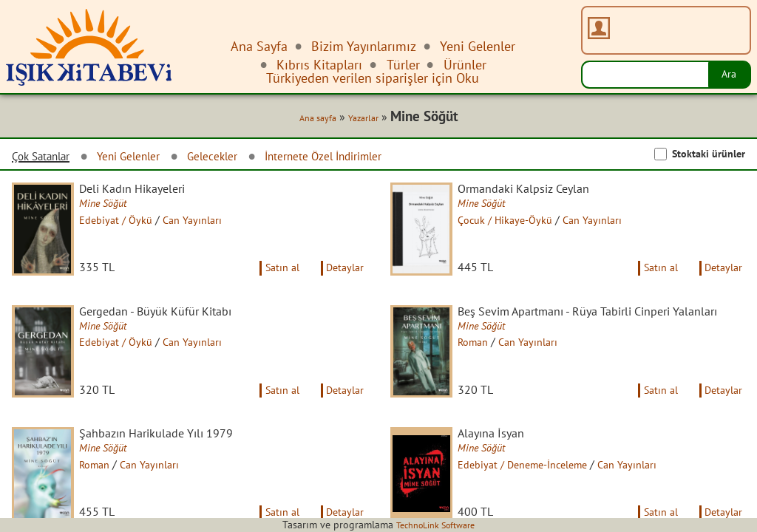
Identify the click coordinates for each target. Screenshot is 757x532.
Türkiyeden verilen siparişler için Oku (373, 78)
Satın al (272, 283)
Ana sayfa (309, 120)
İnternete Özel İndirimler (370, 158)
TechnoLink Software (435, 525)
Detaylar (342, 283)
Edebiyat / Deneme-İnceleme (540, 496)
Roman (485, 373)
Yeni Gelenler (148, 158)
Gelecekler (242, 158)
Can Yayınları (211, 224)
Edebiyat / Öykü (129, 224)
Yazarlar (360, 120)
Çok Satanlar (47, 159)
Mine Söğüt (115, 207)
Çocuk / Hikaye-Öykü (520, 224)
